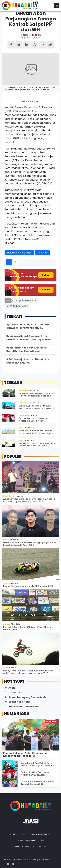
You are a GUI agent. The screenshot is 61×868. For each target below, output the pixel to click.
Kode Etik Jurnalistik (41, 834)
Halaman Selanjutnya (19, 253)
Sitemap (43, 847)
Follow (46, 275)
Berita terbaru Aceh (17, 306)
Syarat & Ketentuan (24, 847)
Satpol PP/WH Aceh (27, 300)
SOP (24, 834)
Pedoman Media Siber (25, 840)
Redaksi (14, 834)
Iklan (43, 840)
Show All (42, 253)
